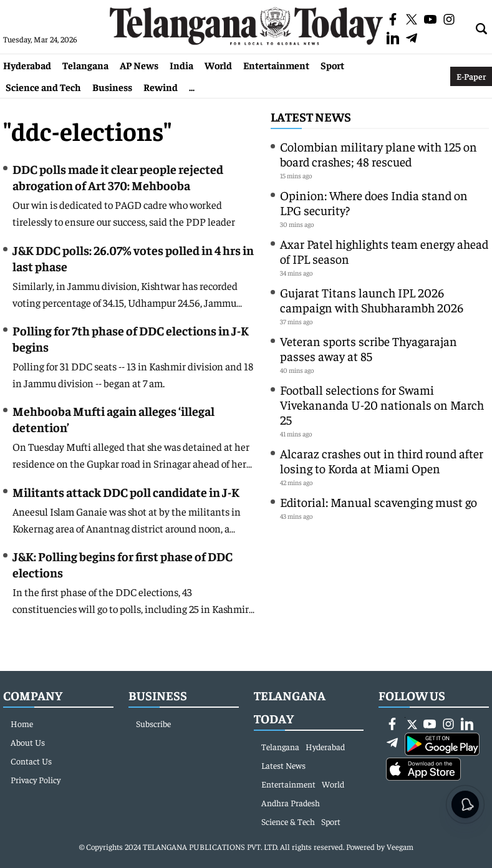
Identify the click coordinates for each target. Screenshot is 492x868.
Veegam (400, 846)
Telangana (85, 65)
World (218, 65)
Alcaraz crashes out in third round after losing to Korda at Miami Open (382, 461)
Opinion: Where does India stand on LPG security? (374, 202)
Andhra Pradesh (291, 803)
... (192, 87)
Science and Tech (43, 87)
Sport (332, 65)
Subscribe (153, 723)
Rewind (161, 87)
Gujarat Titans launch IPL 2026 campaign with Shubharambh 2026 (372, 300)
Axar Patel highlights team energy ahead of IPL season (384, 251)
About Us (28, 742)
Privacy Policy (36, 779)
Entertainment (276, 65)
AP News (139, 65)
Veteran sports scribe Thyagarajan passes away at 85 (369, 348)
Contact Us (31, 761)
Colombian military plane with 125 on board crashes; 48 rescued (379, 154)
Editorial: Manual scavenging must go (379, 502)
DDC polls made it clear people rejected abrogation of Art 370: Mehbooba (118, 177)
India (181, 65)
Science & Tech (288, 821)
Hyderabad (27, 65)
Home (22, 723)
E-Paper (471, 76)
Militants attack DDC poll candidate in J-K (126, 492)
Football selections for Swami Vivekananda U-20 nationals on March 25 (382, 404)
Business (112, 87)
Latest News (311, 116)
